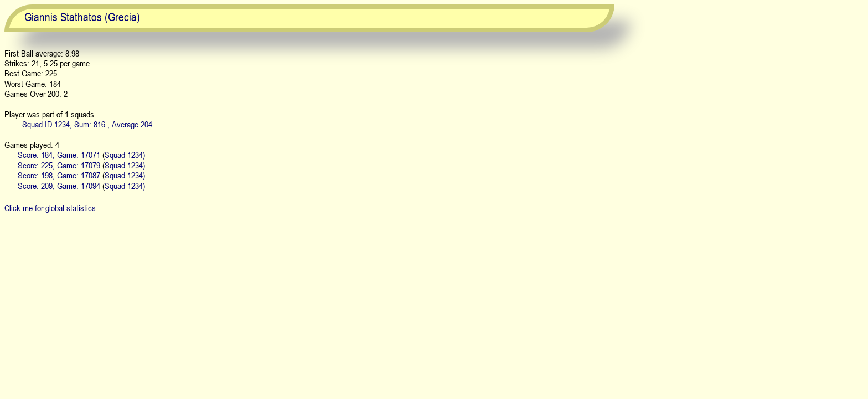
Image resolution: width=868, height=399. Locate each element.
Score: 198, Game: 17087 (59, 175)
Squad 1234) (125, 155)
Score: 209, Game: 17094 (59, 186)
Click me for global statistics (50, 208)
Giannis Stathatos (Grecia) (82, 17)
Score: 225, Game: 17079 (59, 165)
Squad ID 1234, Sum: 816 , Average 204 (87, 124)
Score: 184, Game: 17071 (59, 155)
